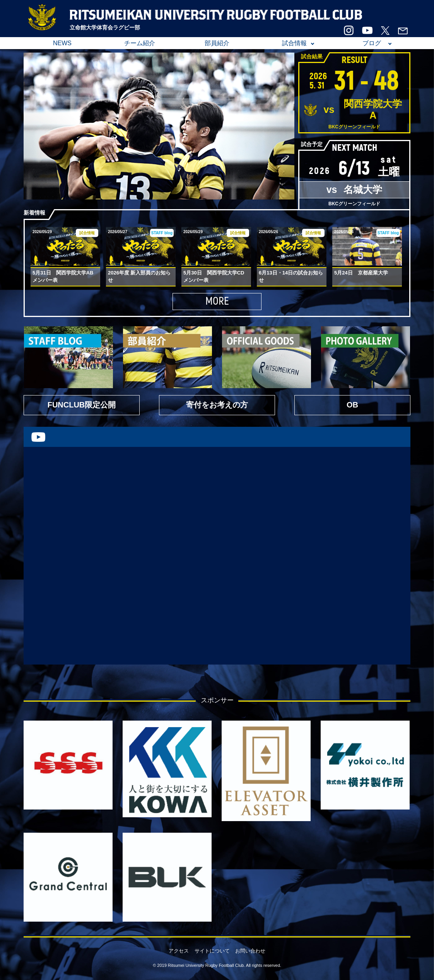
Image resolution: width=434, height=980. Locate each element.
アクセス (179, 951)
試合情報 (294, 43)
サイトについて (212, 951)
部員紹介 (217, 43)
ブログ (372, 43)
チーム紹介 (140, 43)
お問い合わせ (250, 951)
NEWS (62, 43)
